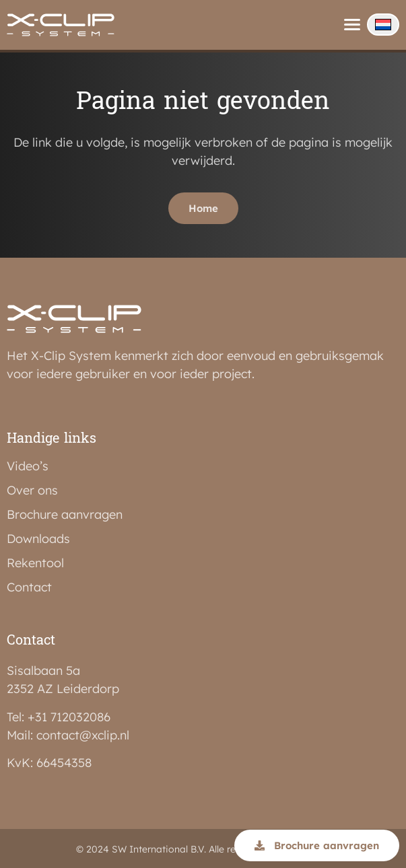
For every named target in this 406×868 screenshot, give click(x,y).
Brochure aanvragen (65, 513)
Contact (29, 585)
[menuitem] (383, 25)
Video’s (28, 464)
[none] (383, 25)
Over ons (32, 489)
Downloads (38, 537)
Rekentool (35, 561)
